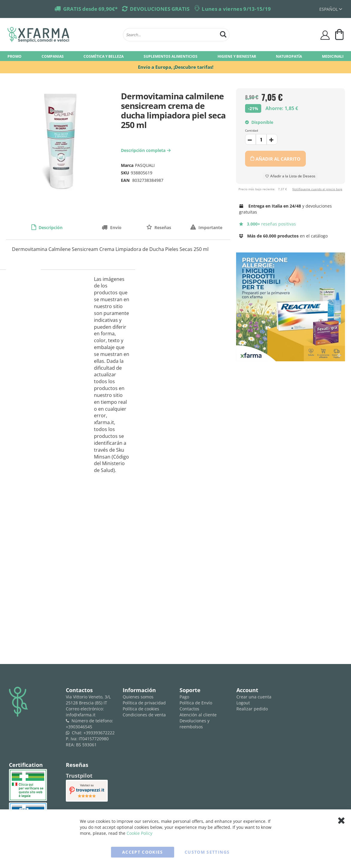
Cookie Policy (139, 833)
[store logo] (62, 35)
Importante (210, 227)
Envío (115, 227)
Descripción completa (146, 150)
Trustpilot (79, 776)
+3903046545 (79, 727)
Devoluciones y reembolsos (195, 724)
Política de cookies (141, 709)
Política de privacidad (144, 703)
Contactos (189, 709)
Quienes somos (138, 697)
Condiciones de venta (144, 715)
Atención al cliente (198, 715)
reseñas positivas (268, 224)
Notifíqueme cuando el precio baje (317, 189)
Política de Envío (196, 703)
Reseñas (162, 227)
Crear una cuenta (254, 697)
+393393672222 (99, 733)
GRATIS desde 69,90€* (90, 9)
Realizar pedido (252, 709)
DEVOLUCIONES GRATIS (160, 9)
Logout (243, 703)
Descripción (50, 227)
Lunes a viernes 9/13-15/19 (236, 9)
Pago (184, 697)
